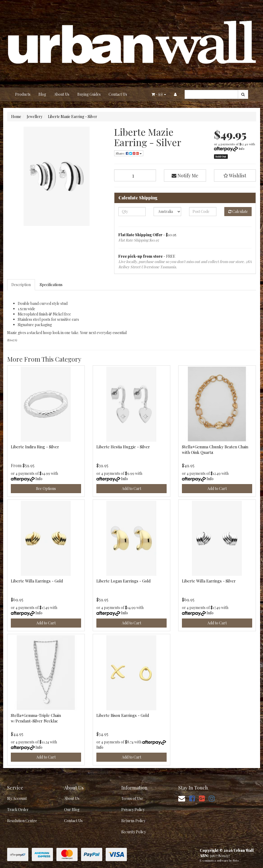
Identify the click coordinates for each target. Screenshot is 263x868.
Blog (42, 94)
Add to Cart (131, 488)
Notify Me (185, 176)
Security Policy (134, 832)
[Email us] (182, 798)
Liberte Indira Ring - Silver (35, 447)
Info (242, 148)
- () (159, 94)
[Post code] (203, 212)
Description (21, 285)
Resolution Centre (22, 821)
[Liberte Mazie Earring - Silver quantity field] (135, 175)
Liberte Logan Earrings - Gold (124, 581)
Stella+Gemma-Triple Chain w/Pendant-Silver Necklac (36, 718)
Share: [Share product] (129, 153)
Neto (236, 860)
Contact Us (118, 94)
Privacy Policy (133, 810)
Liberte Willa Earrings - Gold (37, 581)
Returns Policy (133, 821)
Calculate (238, 211)
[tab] (21, 285)
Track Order (18, 810)
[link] (192, 798)
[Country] (167, 212)
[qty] (132, 212)
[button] (235, 176)
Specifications (51, 285)
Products (23, 94)
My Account (17, 798)
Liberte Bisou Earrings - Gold (123, 715)
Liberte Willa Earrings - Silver (209, 581)
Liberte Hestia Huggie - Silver (123, 447)
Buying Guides (89, 94)
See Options (46, 488)
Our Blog (72, 810)
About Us (62, 94)
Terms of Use (132, 798)
